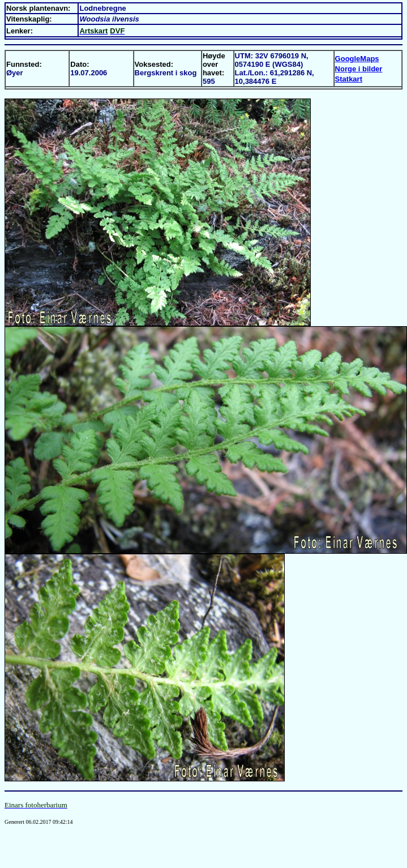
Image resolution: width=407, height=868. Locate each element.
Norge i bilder (359, 69)
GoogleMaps (357, 59)
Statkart (349, 79)
